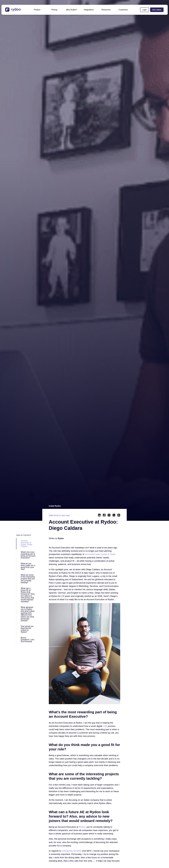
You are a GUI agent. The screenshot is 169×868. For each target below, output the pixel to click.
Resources (106, 10)
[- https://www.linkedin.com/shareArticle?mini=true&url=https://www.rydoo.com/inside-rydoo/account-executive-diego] (99, 515)
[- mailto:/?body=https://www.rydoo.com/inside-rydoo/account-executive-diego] (119, 515)
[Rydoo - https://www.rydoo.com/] (82, 827)
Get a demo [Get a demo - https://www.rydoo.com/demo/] (157, 10)
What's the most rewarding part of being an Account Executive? (28, 555)
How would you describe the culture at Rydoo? (27, 629)
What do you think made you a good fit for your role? (28, 566)
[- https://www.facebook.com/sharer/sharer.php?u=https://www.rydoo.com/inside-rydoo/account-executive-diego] (104, 515)
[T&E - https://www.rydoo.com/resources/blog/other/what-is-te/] (105, 726)
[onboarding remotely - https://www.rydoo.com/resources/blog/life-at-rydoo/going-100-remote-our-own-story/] (72, 851)
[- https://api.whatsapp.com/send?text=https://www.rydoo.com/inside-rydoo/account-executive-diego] (114, 515)
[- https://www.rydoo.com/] (13, 11)
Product (37, 10)
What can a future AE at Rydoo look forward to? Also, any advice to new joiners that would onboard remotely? (28, 595)
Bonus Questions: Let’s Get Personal (28, 640)
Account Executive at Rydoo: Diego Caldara (27, 544)
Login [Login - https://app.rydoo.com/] (145, 10)
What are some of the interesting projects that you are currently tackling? (28, 579)
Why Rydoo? (72, 10)
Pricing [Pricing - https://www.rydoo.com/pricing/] (54, 10)
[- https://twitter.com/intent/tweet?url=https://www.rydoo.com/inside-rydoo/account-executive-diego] (109, 515)
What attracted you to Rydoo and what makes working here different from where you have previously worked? (28, 614)
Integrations (89, 10)
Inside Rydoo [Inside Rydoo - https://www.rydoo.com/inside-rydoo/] (55, 506)
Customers (123, 10)
